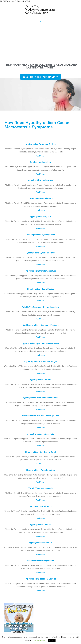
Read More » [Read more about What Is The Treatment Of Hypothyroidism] (41, 319)
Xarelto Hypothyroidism (40, 162)
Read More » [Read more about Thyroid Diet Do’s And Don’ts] (41, 210)
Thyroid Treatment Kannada (40, 488)
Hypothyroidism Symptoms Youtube (41, 271)
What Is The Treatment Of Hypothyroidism (41, 307)
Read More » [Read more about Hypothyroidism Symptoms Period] (41, 265)
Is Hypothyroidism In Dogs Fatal (41, 434)
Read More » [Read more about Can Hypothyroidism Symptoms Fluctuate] (41, 337)
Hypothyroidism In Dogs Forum (40, 561)
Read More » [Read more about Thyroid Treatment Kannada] (41, 500)
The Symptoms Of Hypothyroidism (40, 235)
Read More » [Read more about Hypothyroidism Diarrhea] (41, 391)
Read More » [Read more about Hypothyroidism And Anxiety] (41, 192)
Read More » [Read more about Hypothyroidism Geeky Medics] (41, 301)
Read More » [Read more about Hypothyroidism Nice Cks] (41, 518)
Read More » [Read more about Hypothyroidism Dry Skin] (41, 228)
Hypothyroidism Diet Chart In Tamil (40, 452)
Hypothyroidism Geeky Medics (40, 289)
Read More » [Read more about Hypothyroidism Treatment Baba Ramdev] (41, 410)
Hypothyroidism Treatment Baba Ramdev (41, 398)
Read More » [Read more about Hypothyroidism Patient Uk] (41, 554)
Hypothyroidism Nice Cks (40, 506)
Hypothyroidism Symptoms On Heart (40, 144)
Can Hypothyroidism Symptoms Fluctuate (41, 325)
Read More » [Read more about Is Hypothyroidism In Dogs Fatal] (41, 446)
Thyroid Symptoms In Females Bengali (40, 361)
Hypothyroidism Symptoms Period (40, 253)
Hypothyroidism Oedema (40, 525)
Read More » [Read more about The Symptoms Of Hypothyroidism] (41, 247)
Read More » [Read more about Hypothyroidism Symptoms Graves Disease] (41, 355)
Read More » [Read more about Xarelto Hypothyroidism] (41, 174)
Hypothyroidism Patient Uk (41, 543)
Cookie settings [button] (40, 640)
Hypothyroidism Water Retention (40, 470)
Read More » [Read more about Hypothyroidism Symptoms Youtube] (41, 283)
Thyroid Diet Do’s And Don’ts (40, 198)
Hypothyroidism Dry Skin (41, 216)
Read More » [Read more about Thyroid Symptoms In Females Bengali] (41, 373)
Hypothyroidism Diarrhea (41, 380)
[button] (40, 21)
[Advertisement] (40, 43)
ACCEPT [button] (52, 640)
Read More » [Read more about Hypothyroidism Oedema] (41, 536)
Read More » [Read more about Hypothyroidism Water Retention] (41, 482)
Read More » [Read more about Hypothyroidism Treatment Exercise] (41, 591)
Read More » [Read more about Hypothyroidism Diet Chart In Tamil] (41, 464)
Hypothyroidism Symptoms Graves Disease (40, 343)
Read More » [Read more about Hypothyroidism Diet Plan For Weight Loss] (41, 428)
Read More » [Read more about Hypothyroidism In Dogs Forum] (41, 573)
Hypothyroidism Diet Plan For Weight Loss (41, 416)
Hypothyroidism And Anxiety (41, 180)
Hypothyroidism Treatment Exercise (40, 579)
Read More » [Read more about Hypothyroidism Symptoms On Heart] (41, 156)
